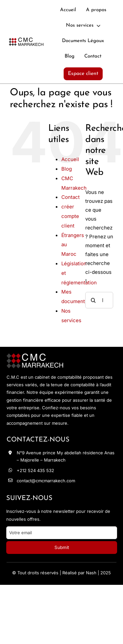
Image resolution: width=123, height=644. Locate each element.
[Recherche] (93, 300)
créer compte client (70, 216)
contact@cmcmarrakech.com (46, 481)
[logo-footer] (35, 356)
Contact (71, 197)
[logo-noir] (26, 40)
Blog (67, 169)
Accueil (70, 159)
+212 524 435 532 (35, 470)
